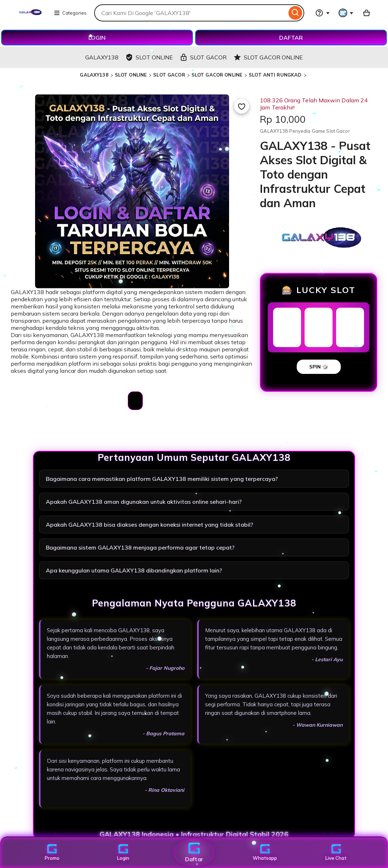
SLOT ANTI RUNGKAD (275, 75)
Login (123, 853)
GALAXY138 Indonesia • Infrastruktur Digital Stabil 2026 (194, 834)
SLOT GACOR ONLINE (217, 75)
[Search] (295, 13)
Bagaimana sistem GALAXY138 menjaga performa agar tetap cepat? (140, 547)
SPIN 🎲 (319, 367)
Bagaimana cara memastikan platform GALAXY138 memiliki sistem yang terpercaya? (162, 479)
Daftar (194, 852)
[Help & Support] (322, 13)
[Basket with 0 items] (367, 13)
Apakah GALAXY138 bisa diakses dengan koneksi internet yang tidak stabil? (149, 525)
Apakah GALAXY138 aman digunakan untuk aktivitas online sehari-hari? (144, 502)
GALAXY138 (94, 75)
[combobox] (190, 13)
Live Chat (336, 853)
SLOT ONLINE (131, 75)
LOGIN (97, 38)
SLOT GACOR (169, 75)
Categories (70, 13)
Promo (52, 853)
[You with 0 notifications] (346, 13)
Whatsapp (265, 853)
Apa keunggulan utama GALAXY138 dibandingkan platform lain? (134, 570)
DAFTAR (291, 38)
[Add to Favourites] (242, 106)
